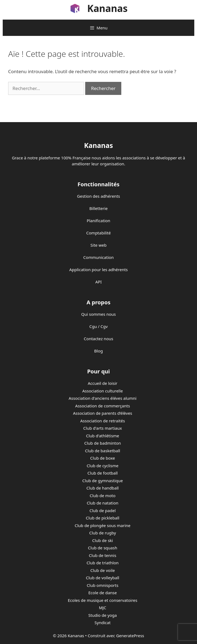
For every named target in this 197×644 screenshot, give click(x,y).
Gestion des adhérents (99, 196)
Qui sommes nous (98, 314)
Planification (99, 221)
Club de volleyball (103, 578)
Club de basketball (102, 451)
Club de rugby (103, 533)
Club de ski (103, 540)
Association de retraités (103, 421)
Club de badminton (102, 443)
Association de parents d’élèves (103, 413)
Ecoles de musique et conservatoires (103, 600)
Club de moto (103, 496)
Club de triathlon (103, 563)
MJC (102, 608)
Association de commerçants (103, 406)
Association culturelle (103, 391)
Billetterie (99, 208)
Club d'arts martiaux (103, 428)
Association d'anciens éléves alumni (103, 398)
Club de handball (103, 488)
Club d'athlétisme (103, 436)
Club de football (102, 473)
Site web (98, 245)
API (99, 282)
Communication (99, 257)
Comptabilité (99, 233)
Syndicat (102, 623)
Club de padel (103, 510)
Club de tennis (103, 555)
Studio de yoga (103, 615)
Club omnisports (103, 585)
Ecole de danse (103, 593)
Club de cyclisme (103, 466)
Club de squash (103, 548)
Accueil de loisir (102, 383)
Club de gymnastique (102, 481)
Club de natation (103, 503)
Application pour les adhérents (99, 270)
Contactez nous (99, 339)
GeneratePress (130, 636)
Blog (99, 351)
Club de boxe (102, 458)
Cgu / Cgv (99, 326)
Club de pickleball (102, 518)
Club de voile (103, 570)
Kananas (107, 8)
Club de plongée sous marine (103, 525)
